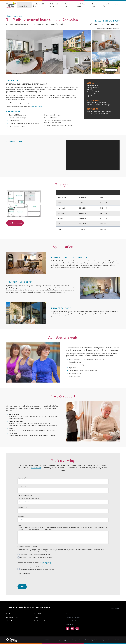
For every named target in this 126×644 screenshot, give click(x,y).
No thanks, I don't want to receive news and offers (37, 557)
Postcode (21, 516)
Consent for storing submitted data (30, 567)
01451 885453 (103, 114)
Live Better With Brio (39, 5)
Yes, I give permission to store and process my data (37, 569)
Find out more (37, 106)
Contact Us (106, 5)
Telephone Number (25, 496)
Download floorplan (15, 223)
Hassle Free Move (81, 5)
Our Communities (23, 5)
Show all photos (111, 70)
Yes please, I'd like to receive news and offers (35, 554)
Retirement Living (54, 5)
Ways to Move (68, 5)
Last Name (22, 487)
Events (116, 4)
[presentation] (31, 582)
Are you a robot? (24, 574)
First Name (22, 478)
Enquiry (20, 525)
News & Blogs (94, 5)
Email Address (22, 507)
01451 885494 (106, 111)
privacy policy (47, 563)
